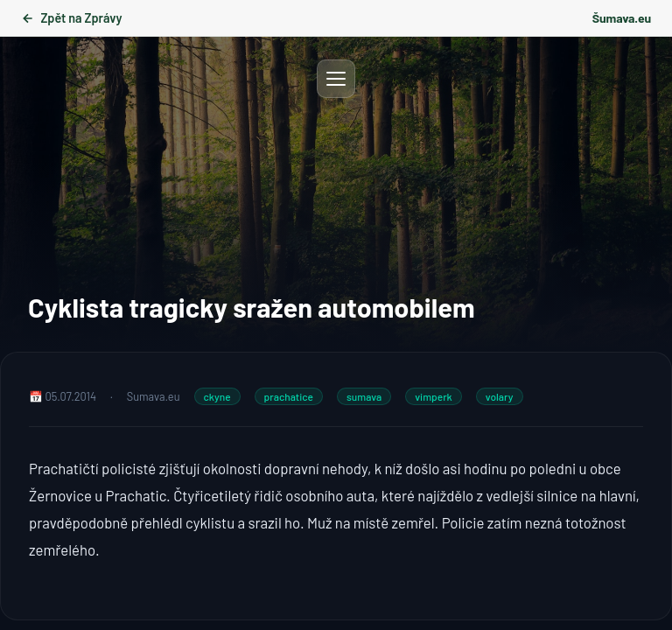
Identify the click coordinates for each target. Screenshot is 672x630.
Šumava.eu (622, 18)
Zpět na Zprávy (71, 18)
